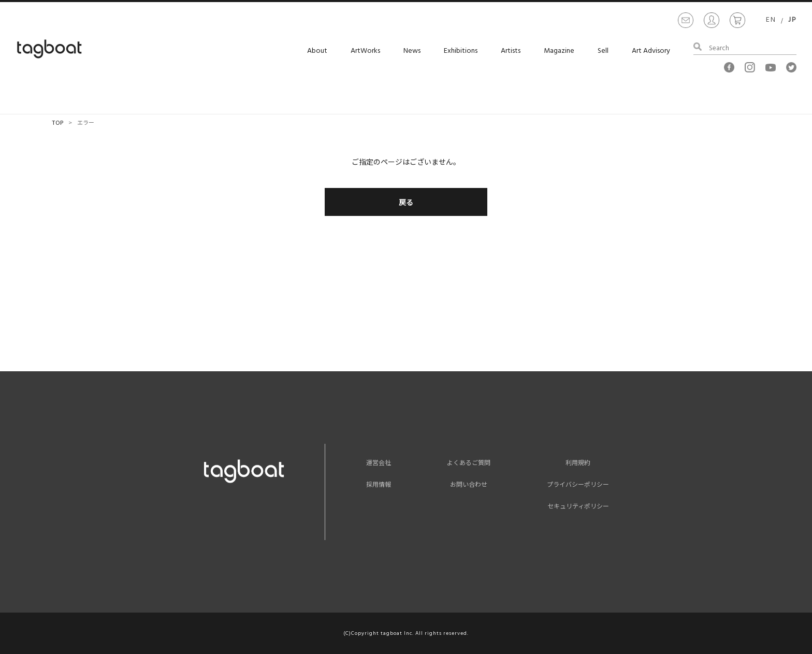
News (412, 51)
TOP (57, 122)
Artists (511, 51)
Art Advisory (651, 51)
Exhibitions (461, 51)
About (317, 51)
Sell (603, 51)
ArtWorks (365, 51)
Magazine (559, 51)
